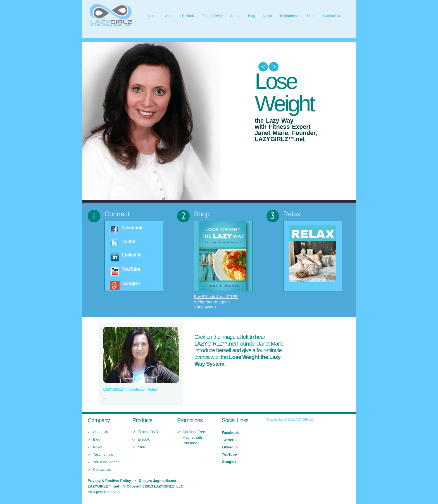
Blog (252, 16)
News (267, 16)
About (170, 16)
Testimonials (289, 16)
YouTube (131, 269)
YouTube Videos (106, 462)
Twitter (129, 242)
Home (153, 16)
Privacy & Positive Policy (109, 481)
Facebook (132, 228)
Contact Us (332, 16)
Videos (235, 16)
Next (274, 67)
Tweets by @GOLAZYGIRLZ (290, 419)
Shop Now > (205, 307)
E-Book (188, 16)
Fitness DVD (212, 16)
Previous (263, 67)
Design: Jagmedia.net (158, 481)
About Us (100, 432)
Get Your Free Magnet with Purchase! (194, 437)
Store (311, 16)
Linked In (132, 255)
